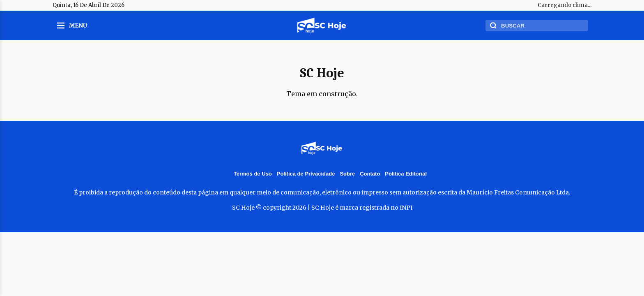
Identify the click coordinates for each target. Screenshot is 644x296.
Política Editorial (406, 174)
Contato (370, 174)
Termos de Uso (253, 174)
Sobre (347, 174)
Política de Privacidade (306, 174)
